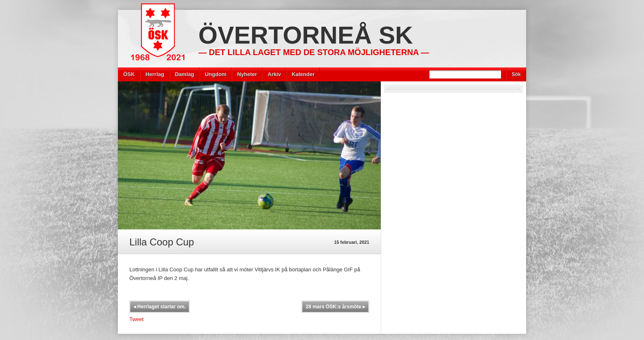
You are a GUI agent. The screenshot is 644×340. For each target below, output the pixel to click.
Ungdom (216, 74)
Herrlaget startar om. (160, 307)
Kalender (303, 74)
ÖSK (129, 74)
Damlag (185, 74)
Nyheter (247, 74)
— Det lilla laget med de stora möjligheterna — (314, 52)
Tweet (137, 319)
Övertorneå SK (306, 35)
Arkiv (275, 74)
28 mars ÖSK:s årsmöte (335, 307)
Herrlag (155, 74)
